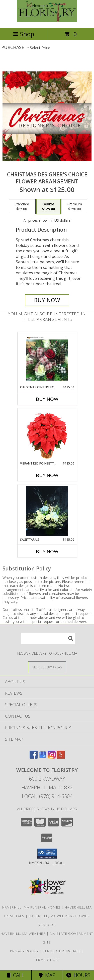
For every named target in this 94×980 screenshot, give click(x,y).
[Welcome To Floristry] (47, 21)
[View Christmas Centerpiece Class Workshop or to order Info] (47, 359)
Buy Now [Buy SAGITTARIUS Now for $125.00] (47, 551)
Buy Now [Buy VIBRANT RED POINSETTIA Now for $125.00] (47, 475)
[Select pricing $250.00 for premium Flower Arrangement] (75, 207)
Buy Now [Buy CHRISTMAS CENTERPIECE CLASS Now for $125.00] (47, 399)
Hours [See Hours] (78, 975)
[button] (47, 854)
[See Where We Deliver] (47, 667)
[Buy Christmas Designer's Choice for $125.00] (47, 300)
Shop (24, 34)
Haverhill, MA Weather (23, 934)
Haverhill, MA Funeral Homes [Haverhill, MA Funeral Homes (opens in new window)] (31, 907)
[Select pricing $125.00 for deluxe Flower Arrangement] (48, 207)
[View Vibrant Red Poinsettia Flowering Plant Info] (47, 435)
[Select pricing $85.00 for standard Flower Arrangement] (22, 207)
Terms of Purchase (62, 951)
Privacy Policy (24, 951)
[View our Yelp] (61, 757)
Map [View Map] (47, 975)
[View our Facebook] (34, 757)
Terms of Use (47, 960)
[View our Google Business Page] (43, 757)
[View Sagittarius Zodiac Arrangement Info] (47, 511)
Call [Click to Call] (16, 975)
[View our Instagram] (52, 757)
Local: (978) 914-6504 (47, 796)
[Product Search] (48, 638)
